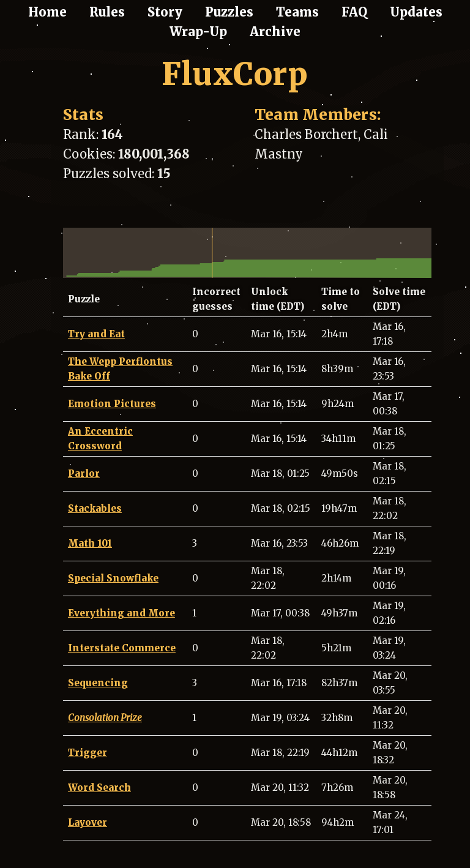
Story (165, 12)
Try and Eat (96, 334)
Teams (297, 12)
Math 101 (90, 543)
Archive (275, 32)
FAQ (354, 12)
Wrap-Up (198, 32)
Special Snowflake (113, 578)
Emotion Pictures (112, 404)
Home (47, 12)
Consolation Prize (105, 718)
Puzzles (229, 12)
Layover (88, 822)
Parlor (84, 473)
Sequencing (98, 683)
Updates (416, 12)
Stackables (95, 508)
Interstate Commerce (122, 648)
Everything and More (121, 613)
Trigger (88, 753)
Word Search (99, 788)
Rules (107, 12)
